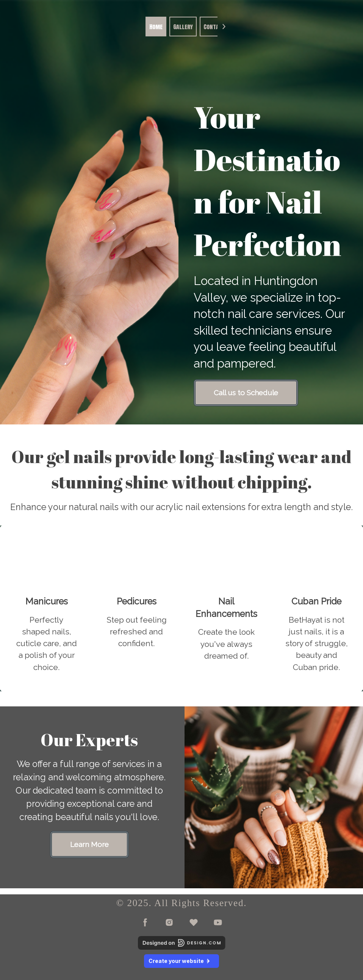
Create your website (181, 961)
